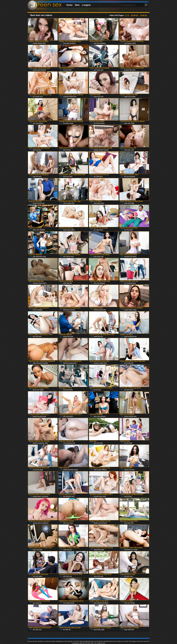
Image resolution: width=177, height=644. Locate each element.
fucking (41, 123)
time (98, 43)
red (128, 496)
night (67, 416)
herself (39, 203)
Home (69, 5)
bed (74, 310)
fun (36, 310)
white (34, 230)
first (37, 176)
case (43, 203)
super (37, 603)
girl (70, 629)
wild (95, 203)
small (126, 203)
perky (128, 576)
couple (35, 70)
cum (34, 123)
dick (64, 43)
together (40, 310)
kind (133, 469)
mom (130, 469)
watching (103, 416)
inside (98, 70)
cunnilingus (41, 443)
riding (44, 43)
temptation (103, 43)
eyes (131, 576)
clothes (133, 96)
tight (104, 310)
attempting (39, 256)
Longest (86, 5)
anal (125, 150)
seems (126, 469)
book (95, 416)
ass (95, 176)
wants (98, 123)
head (95, 96)
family (71, 390)
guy (64, 70)
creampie (66, 96)
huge (134, 283)
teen (64, 150)
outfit (98, 176)
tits (64, 123)
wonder (131, 416)
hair (69, 336)
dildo (104, 496)
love (135, 336)
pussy (126, 123)
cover (44, 256)
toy (64, 629)
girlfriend (104, 469)
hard (125, 43)
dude (134, 70)
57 (137, 15)
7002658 (42, 230)
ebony (35, 390)
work (65, 283)
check (37, 469)
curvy (68, 523)
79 (141, 15)
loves (40, 176)
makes (73, 230)
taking (42, 390)
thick (101, 230)
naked (134, 43)
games (131, 390)
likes (135, 416)
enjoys (99, 256)
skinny (131, 310)
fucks (41, 549)
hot (40, 603)
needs (41, 469)
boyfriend (73, 43)
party (131, 443)
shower (129, 43)
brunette (127, 70)
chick (102, 96)
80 (144, 15)
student (102, 123)
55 (132, 15)
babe (133, 203)
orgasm (101, 363)
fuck (67, 70)
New (77, 5)
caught (136, 549)
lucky (71, 523)
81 (146, 15)
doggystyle (40, 363)
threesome (66, 310)
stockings (69, 496)
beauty (135, 256)
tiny (71, 549)
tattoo (135, 310)
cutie (39, 70)
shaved (40, 43)
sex (34, 96)
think (67, 629)
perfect (71, 96)
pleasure (102, 283)
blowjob (35, 43)
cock (102, 70)
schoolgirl (132, 176)
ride (102, 256)
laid (71, 283)
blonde (35, 203)
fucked (69, 203)
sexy (75, 96)
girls (127, 443)
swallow (46, 363)
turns (41, 96)
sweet (68, 43)
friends (72, 603)
